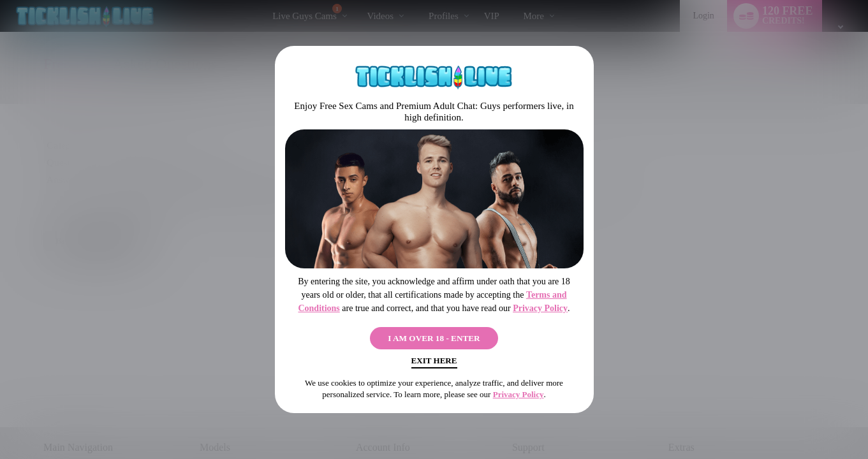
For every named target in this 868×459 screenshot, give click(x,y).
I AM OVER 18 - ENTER (434, 336)
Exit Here (434, 364)
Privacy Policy (540, 304)
